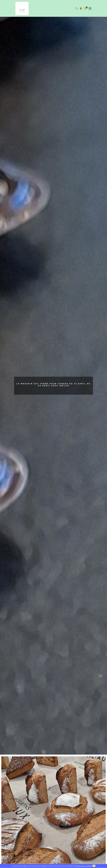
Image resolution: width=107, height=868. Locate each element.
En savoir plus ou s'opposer (83, 866)
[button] (81, 8)
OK (94, 866)
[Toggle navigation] (90, 8)
